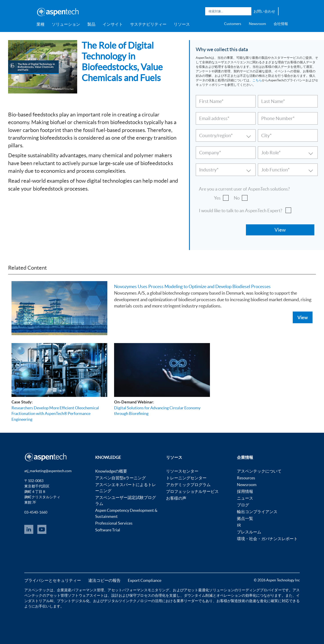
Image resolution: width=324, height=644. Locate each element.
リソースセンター (182, 471)
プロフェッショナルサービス (192, 491)
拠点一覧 (245, 518)
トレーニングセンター (186, 478)
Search (247, 11)
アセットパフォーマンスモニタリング (138, 590)
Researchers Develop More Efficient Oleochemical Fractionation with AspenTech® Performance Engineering (55, 414)
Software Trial (108, 530)
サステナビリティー (148, 24)
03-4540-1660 (36, 512)
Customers (233, 24)
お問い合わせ (264, 11)
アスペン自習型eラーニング (120, 478)
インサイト (113, 24)
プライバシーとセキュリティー (53, 580)
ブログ (243, 505)
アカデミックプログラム (188, 485)
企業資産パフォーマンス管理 (80, 590)
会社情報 (281, 24)
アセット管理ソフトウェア (68, 595)
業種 (40, 24)
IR (239, 525)
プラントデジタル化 (73, 601)
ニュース (245, 498)
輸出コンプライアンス (257, 512)
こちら (257, 80)
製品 (91, 24)
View (303, 317)
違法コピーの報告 (104, 580)
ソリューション (66, 24)
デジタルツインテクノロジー (127, 601)
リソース (182, 24)
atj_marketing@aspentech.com (48, 471)
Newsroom (257, 24)
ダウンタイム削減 (198, 595)
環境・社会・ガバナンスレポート (267, 539)
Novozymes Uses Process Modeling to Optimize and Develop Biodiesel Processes (192, 287)
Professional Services (114, 523)
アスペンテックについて (259, 471)
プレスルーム (249, 532)
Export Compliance (145, 580)
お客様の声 (176, 498)
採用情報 (245, 491)
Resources (246, 478)
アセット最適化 (197, 590)
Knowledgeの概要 (111, 471)
